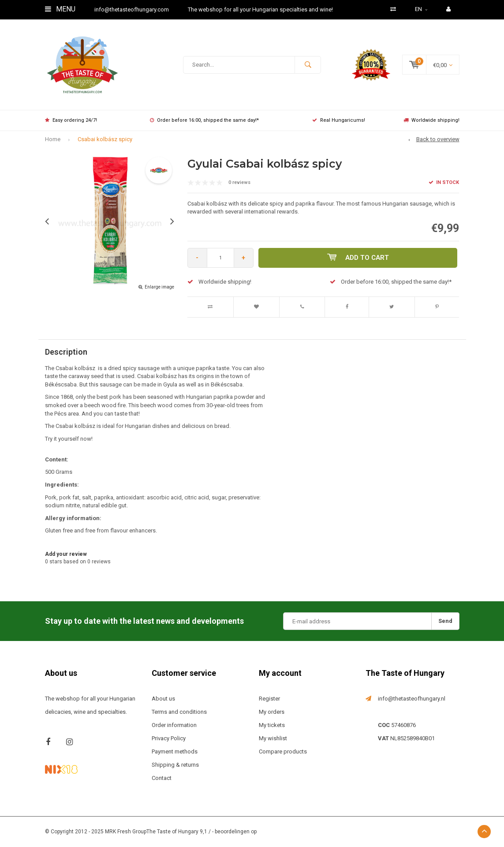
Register (269, 699)
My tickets (272, 725)
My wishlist (273, 738)
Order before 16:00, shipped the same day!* (204, 120)
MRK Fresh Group (126, 832)
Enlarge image (159, 287)
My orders (272, 712)
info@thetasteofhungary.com (132, 9)
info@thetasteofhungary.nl (412, 699)
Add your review (66, 554)
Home (53, 139)
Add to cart (358, 258)
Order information (174, 725)
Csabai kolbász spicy (105, 139)
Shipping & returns (175, 765)
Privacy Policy (169, 738)
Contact (162, 778)
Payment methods (175, 751)
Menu (60, 9)
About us (163, 699)
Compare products (283, 751)
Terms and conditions (179, 712)
